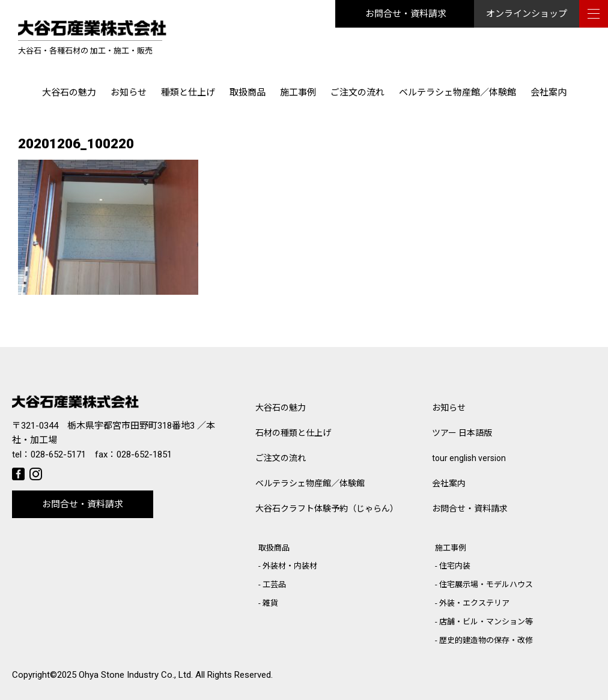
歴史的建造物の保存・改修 (486, 640)
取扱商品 (248, 92)
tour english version (469, 458)
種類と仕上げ (188, 92)
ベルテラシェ (310, 483)
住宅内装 (455, 566)
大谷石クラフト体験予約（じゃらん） (327, 508)
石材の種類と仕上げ (293, 433)
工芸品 (274, 584)
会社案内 (549, 92)
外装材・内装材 (290, 566)
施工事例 (298, 92)
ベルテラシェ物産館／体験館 (458, 92)
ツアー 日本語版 (462, 433)
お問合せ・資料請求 (406, 14)
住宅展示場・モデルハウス (486, 584)
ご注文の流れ (357, 92)
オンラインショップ (527, 14)
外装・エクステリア (474, 603)
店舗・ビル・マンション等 (486, 622)
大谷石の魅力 (69, 92)
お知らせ (129, 92)
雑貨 (270, 603)
